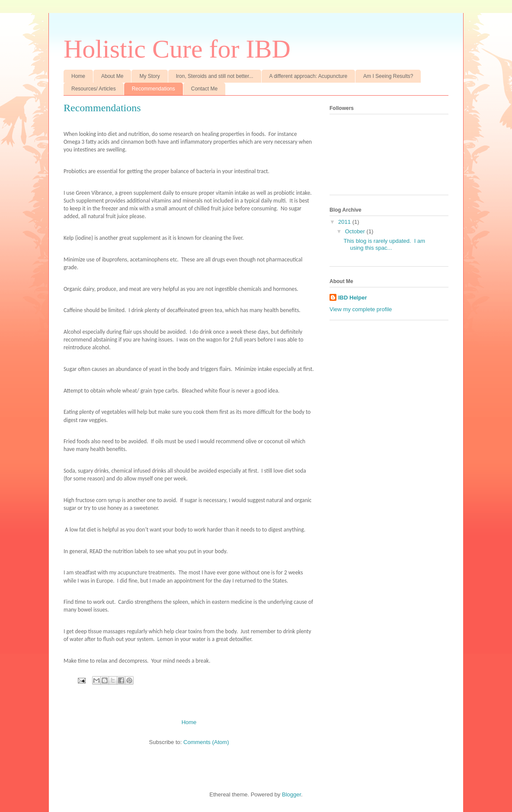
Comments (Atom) (206, 742)
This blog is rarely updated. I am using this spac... (384, 244)
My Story (149, 76)
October (356, 231)
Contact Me (204, 89)
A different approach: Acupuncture (309, 76)
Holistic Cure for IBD (177, 49)
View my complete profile (361, 309)
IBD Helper (352, 298)
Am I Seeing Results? (388, 76)
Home (78, 76)
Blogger (291, 794)
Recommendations (154, 89)
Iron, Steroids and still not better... (215, 76)
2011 (345, 222)
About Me (112, 76)
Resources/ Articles (94, 89)
